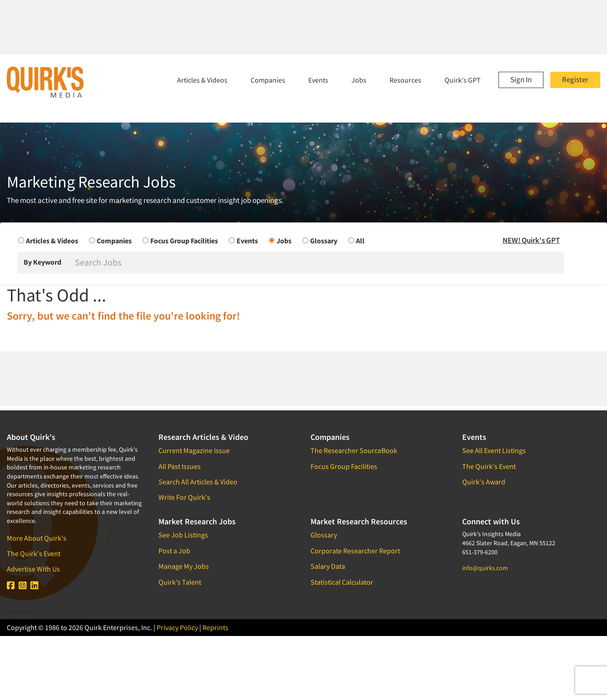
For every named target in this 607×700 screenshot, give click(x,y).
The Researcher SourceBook (354, 450)
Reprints (215, 627)
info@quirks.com (485, 568)
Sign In (521, 79)
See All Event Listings (494, 450)
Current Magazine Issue (194, 450)
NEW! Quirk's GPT (531, 240)
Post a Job (174, 551)
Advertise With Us (33, 569)
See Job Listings (183, 535)
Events (318, 80)
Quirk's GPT (463, 80)
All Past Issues (180, 466)
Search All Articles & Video (198, 482)
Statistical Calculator (342, 582)
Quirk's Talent (180, 582)
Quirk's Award (484, 482)
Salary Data (328, 566)
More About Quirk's (37, 538)
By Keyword (42, 262)
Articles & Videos (202, 80)
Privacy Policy (177, 627)
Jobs (359, 80)
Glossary (324, 535)
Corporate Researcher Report (355, 551)
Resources (405, 80)
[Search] (318, 262)
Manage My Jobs (184, 566)
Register (575, 79)
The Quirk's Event (34, 553)
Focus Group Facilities (344, 466)
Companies (268, 80)
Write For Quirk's (184, 497)
